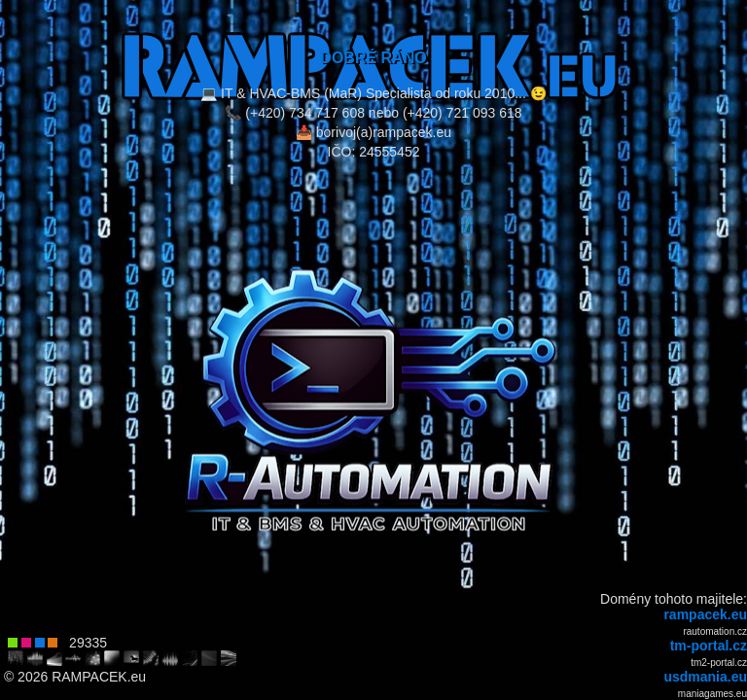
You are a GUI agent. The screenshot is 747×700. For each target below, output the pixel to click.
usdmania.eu (705, 677)
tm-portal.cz (709, 646)
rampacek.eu (705, 614)
